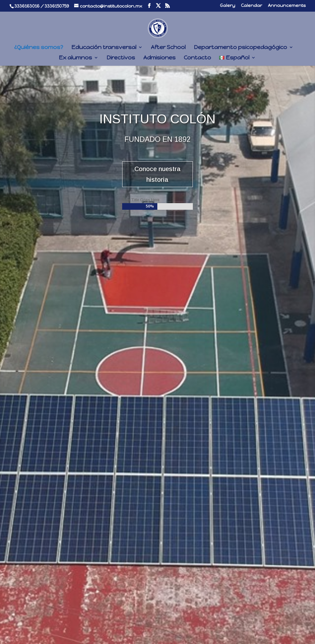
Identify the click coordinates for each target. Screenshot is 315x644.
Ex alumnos (75, 58)
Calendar (252, 6)
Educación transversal (104, 48)
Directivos (121, 58)
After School (168, 48)
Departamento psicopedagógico (240, 48)
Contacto (197, 58)
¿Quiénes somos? (39, 48)
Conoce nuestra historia (157, 174)
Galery (228, 6)
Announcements (287, 6)
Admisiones (159, 58)
